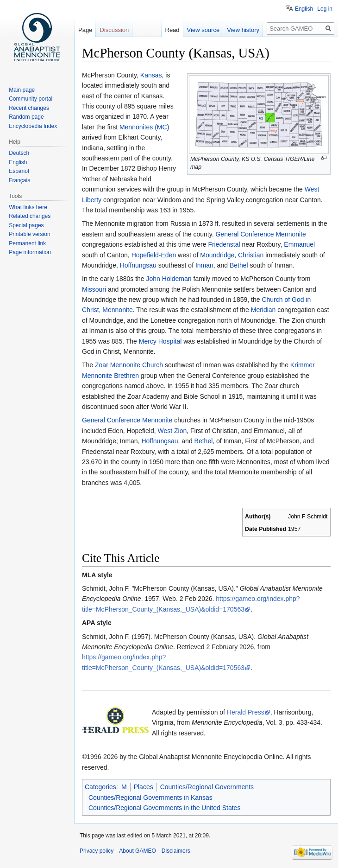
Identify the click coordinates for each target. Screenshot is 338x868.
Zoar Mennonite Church (129, 365)
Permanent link (27, 243)
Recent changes (29, 108)
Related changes (30, 216)
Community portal (31, 99)
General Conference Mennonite (260, 234)
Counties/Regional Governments (207, 787)
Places (144, 787)
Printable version (29, 234)
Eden (168, 255)
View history (243, 30)
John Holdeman (169, 279)
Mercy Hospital (160, 341)
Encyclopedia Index (33, 126)
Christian (251, 255)
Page (85, 30)
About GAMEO (137, 851)
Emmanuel (299, 244)
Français (19, 180)
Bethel (239, 265)
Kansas (151, 75)
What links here (28, 207)
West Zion (172, 431)
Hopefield (145, 255)
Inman (204, 265)
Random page (26, 117)
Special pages (26, 225)
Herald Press (246, 712)
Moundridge (217, 255)
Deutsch (19, 153)
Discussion (114, 30)
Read (172, 30)
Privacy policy (97, 851)
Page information (30, 252)
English (304, 9)
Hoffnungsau (138, 265)
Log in (325, 9)
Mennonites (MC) (144, 127)
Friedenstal (224, 244)
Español (19, 171)
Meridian (263, 310)
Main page (22, 90)
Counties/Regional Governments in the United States (164, 808)
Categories (100, 787)
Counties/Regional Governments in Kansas (150, 798)
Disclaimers (176, 851)
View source (203, 30)
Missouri (94, 289)
